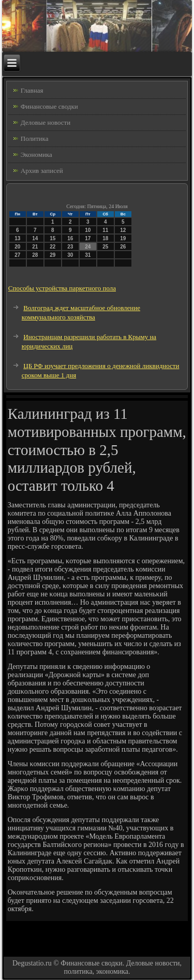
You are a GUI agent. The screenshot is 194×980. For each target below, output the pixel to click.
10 (88, 230)
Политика (35, 138)
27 (17, 255)
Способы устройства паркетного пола (62, 288)
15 (53, 238)
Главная (32, 90)
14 (35, 238)
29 (53, 255)
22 (53, 247)
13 (17, 238)
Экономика (36, 155)
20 (17, 247)
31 (88, 255)
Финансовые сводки (49, 106)
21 (35, 247)
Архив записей (42, 171)
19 (123, 238)
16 (70, 238)
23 (70, 247)
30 (70, 255)
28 (35, 255)
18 (105, 238)
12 (123, 230)
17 (88, 238)
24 (88, 247)
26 (123, 247)
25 (105, 247)
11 (105, 230)
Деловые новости (46, 122)
